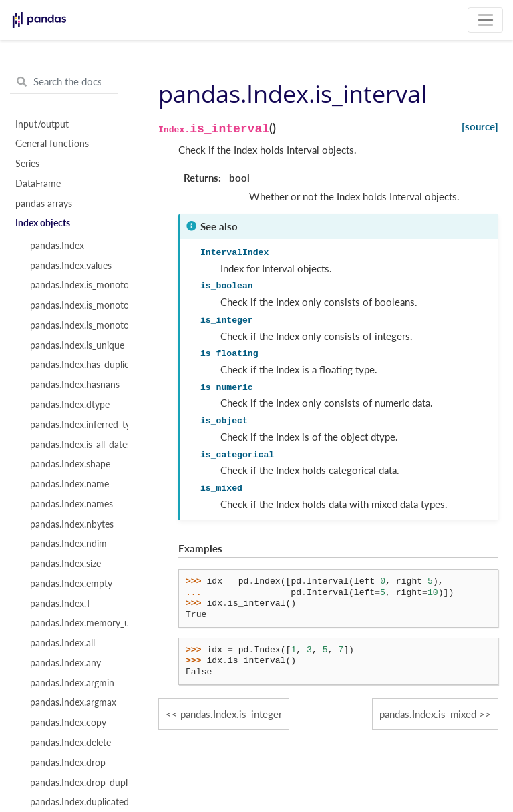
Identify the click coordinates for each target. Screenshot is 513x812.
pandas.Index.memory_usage (71, 623)
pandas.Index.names (71, 504)
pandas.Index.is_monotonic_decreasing (71, 325)
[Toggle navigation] (485, 20)
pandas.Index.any (65, 663)
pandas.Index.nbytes (71, 524)
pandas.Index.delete (70, 743)
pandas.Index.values (71, 266)
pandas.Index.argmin (71, 683)
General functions (52, 144)
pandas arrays (44, 204)
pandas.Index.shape (70, 464)
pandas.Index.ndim (68, 544)
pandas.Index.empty (71, 584)
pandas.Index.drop (68, 763)
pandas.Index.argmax (71, 702)
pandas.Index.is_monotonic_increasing (71, 305)
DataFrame (38, 184)
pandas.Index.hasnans (71, 385)
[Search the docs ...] (64, 82)
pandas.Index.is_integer (231, 714)
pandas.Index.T (60, 604)
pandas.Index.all (62, 643)
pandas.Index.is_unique (71, 345)
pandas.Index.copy (68, 723)
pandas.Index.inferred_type (71, 425)
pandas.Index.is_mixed (428, 714)
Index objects (43, 223)
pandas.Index (57, 246)
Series (27, 164)
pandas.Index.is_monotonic (71, 285)
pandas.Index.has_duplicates (71, 365)
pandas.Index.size (65, 564)
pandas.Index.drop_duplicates (71, 783)
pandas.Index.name (69, 484)
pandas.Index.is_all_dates (71, 445)
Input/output (42, 124)
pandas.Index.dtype (70, 405)
